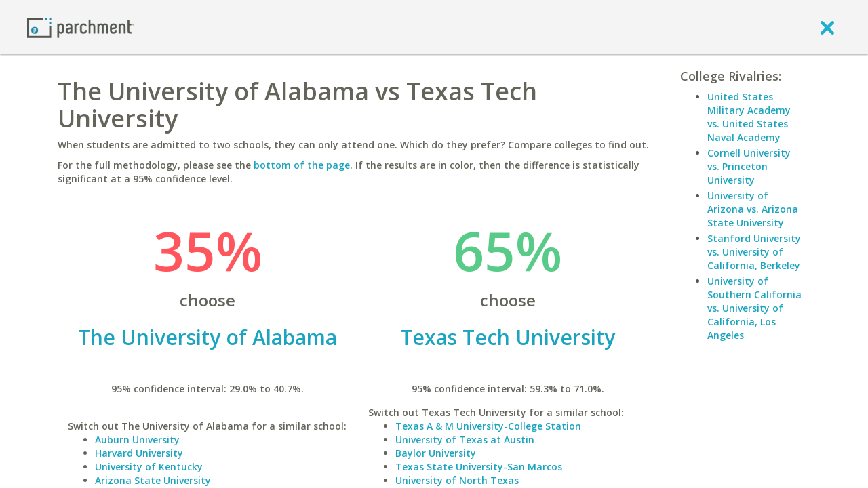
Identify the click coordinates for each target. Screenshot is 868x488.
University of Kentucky (149, 467)
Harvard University (139, 453)
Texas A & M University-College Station (488, 426)
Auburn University (137, 440)
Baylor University (436, 453)
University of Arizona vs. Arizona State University (753, 209)
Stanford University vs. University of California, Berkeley (754, 252)
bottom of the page (302, 165)
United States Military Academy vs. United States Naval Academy (749, 117)
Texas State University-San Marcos (479, 467)
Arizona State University (153, 480)
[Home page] (81, 27)
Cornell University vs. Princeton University (749, 166)
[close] (827, 27)
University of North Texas (457, 480)
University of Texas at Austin (465, 440)
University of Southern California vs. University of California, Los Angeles (754, 308)
